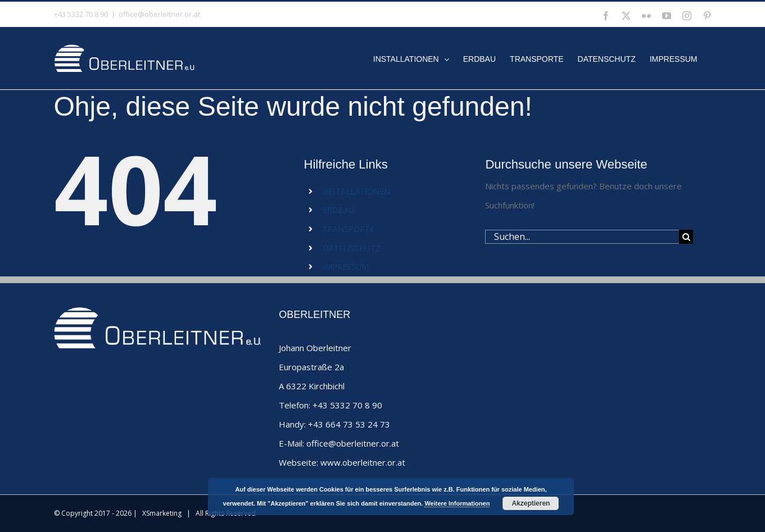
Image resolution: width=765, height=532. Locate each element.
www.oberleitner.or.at (363, 462)
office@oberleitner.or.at (159, 14)
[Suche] (686, 237)
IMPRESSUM (346, 267)
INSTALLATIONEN (356, 191)
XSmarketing (162, 513)
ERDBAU (339, 210)
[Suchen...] (582, 237)
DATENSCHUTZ (352, 248)
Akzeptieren (531, 503)
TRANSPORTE (348, 229)
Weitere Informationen (457, 503)
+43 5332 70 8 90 (347, 405)
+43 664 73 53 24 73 (349, 424)
